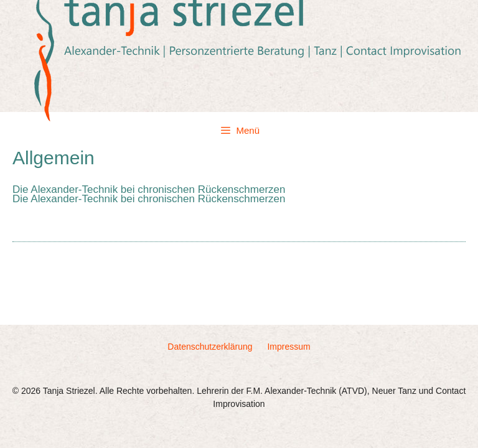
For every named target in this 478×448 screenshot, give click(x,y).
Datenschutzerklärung (210, 347)
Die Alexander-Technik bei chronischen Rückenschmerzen (149, 189)
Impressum (288, 347)
